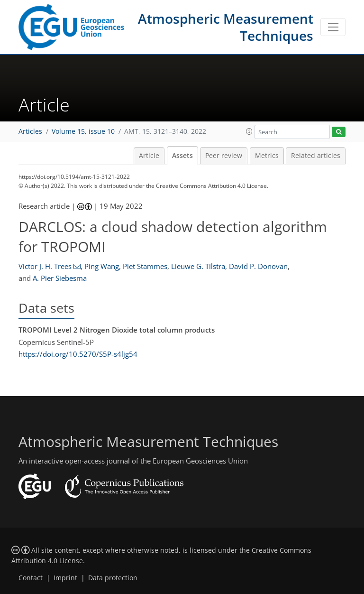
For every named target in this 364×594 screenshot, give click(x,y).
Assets (182, 156)
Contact (31, 578)
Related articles (316, 156)
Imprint (65, 578)
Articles (30, 131)
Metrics (267, 156)
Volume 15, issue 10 (83, 131)
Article (149, 156)
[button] (249, 131)
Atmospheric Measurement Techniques (226, 27)
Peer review (224, 156)
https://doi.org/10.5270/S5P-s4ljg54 (78, 354)
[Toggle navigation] (333, 27)
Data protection (113, 578)
